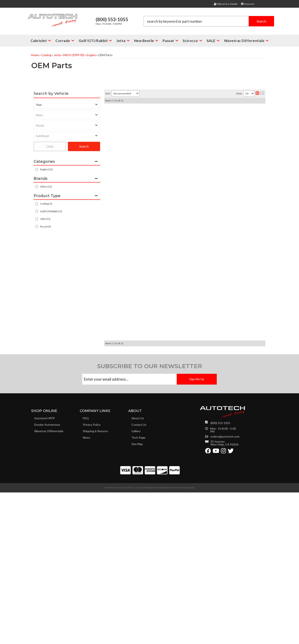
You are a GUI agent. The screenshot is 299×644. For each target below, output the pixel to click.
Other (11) (46, 187)
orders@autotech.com (225, 588)
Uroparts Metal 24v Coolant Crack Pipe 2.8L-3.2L (176, 262)
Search (84, 146)
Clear (50, 146)
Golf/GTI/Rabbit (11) (51, 211)
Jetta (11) (45, 219)
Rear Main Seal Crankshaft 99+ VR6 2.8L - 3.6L (174, 392)
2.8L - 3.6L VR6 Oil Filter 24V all (162, 111)
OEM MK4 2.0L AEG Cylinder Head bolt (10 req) (175, 424)
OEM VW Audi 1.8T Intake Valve (163, 183)
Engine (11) (46, 169)
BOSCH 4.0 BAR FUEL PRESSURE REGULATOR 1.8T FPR (181, 143)
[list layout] (262, 93)
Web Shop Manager (183, 639)
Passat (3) (45, 226)
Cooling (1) (46, 204)
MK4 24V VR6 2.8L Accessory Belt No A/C (170, 223)
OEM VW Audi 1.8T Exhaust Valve (164, 455)
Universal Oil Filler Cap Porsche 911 (166, 360)
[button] (209, 21)
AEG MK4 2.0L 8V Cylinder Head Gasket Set (172, 328)
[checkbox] (37, 187)
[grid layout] (257, 93)
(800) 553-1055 (220, 574)
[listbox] (67, 105)
